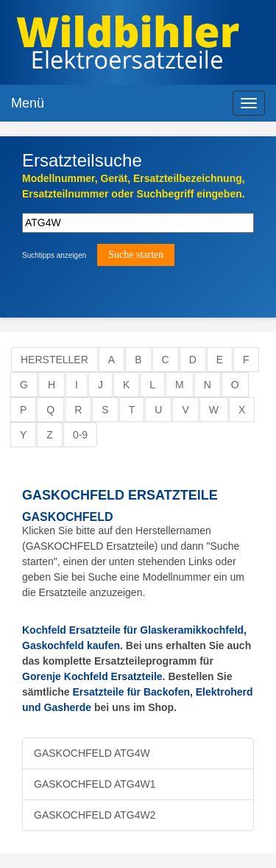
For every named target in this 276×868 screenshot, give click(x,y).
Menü (28, 103)
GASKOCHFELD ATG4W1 (95, 784)
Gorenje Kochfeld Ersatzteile (92, 676)
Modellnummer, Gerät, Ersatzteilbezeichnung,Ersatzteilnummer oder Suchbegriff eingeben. (134, 186)
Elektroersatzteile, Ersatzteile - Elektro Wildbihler (128, 44)
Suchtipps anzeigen (54, 255)
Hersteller (54, 360)
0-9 (80, 435)
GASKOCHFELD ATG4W (92, 753)
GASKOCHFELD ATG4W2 (95, 815)
